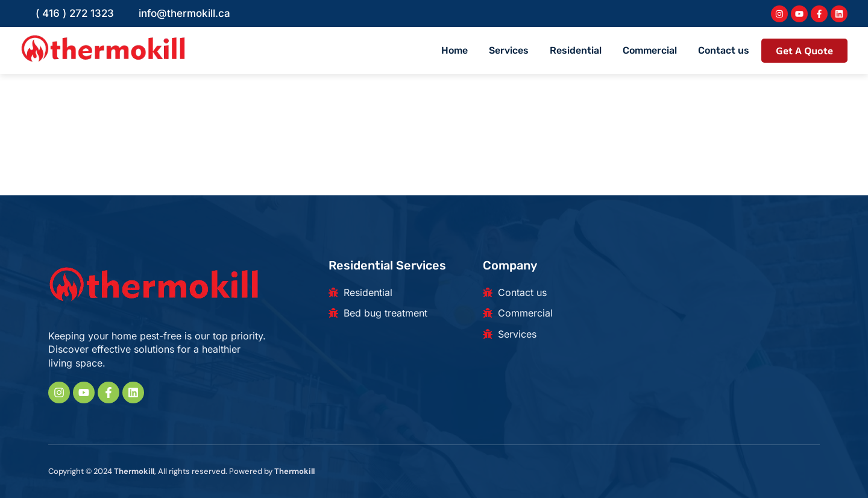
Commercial (650, 50)
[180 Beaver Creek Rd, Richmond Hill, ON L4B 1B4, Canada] (723, 317)
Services (509, 50)
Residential (576, 50)
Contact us (724, 50)
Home (454, 50)
